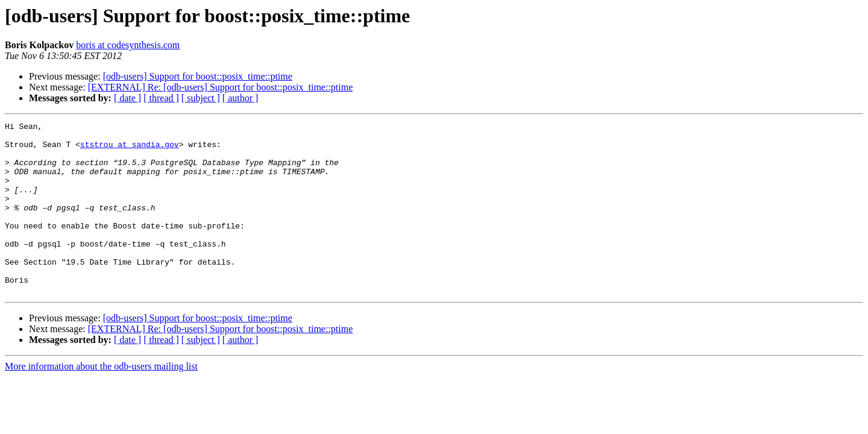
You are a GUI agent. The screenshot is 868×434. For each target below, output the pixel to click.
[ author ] (241, 98)
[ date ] (127, 98)
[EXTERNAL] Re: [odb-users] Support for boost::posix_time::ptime (221, 87)
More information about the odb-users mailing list (101, 401)
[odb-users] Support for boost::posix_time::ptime (198, 76)
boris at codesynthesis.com (128, 45)
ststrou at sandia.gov (130, 149)
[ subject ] (201, 98)
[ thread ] (161, 98)
